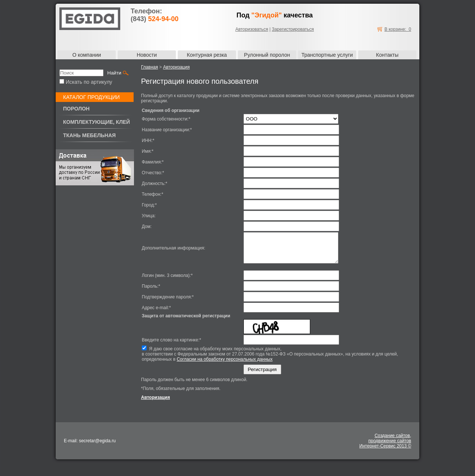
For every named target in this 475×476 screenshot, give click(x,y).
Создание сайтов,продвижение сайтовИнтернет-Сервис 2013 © (385, 446)
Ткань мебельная (89, 135)
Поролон (76, 109)
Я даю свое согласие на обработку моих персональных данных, (278, 360)
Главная (150, 67)
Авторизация (176, 67)
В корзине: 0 (398, 29)
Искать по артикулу (86, 82)
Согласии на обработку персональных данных (225, 365)
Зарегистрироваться (293, 29)
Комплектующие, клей (96, 122)
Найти (114, 73)
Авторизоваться (252, 29)
